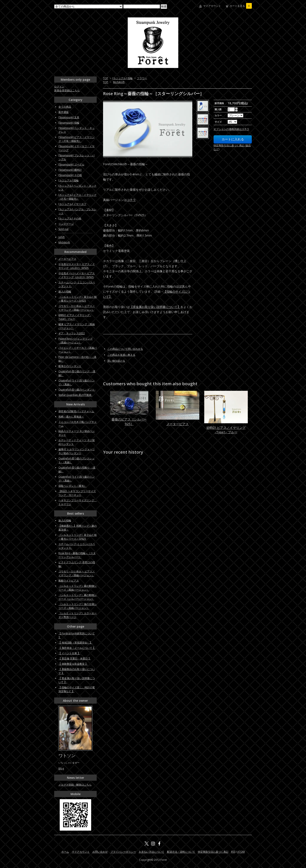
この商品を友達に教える (121, 355)
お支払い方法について (152, 852)
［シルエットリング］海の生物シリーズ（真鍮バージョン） (78, 606)
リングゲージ (66, 224)
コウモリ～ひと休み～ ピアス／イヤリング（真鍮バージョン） (77, 308)
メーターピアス (178, 424)
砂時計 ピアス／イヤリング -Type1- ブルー (226, 430)
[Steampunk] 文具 (69, 117)
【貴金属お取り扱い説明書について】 (155, 307)
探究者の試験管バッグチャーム (76, 411)
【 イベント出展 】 (69, 653)
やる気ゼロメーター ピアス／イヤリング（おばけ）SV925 (77, 266)
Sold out (63, 229)
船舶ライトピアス (69, 581)
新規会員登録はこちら (67, 90)
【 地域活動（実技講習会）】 (75, 643)
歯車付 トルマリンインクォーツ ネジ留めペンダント (77, 451)
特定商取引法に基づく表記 (213, 852)
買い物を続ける (116, 361)
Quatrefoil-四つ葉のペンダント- (77, 390)
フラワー (142, 78)
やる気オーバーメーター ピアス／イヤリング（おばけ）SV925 (77, 275)
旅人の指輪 (65, 291)
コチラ (131, 200)
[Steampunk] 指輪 (69, 123)
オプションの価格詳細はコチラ (231, 129)
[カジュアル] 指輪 (123, 78)
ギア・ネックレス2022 (72, 333)
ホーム (65, 852)
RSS (233, 852)
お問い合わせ (100, 852)
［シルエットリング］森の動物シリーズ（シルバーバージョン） (78, 597)
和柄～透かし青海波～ (71, 417)
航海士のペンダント (70, 366)
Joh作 (62, 237)
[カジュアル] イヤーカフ (72, 204)
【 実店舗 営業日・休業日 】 (75, 658)
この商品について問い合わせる (125, 349)
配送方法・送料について (181, 852)
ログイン (59, 87)
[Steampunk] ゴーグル (71, 164)
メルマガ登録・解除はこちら (75, 785)
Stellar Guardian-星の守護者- (75, 395)
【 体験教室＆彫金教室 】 (73, 664)
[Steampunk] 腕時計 (70, 170)
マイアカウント (212, 6)
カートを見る (241, 6)
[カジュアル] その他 (70, 218)
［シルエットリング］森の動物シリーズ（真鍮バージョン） (78, 588)
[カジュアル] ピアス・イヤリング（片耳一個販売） (77, 197)
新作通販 (64, 112)
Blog (61, 768)
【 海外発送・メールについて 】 (77, 648)
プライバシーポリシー (123, 852)
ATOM (241, 852)
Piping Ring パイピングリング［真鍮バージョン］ (76, 341)
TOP (106, 78)
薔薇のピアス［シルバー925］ (129, 421)
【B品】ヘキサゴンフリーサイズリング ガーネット (77, 493)
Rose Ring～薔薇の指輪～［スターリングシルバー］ (77, 555)
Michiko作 (119, 82)
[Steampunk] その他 (70, 175)
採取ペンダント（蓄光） (72, 486)
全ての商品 (65, 107)
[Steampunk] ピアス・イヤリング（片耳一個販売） (76, 139)
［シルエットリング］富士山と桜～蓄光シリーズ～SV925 (78, 299)
